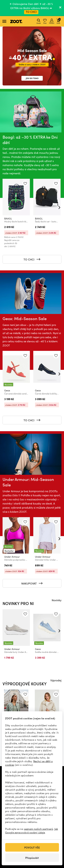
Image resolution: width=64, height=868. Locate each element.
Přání (45, 21)
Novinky (57, 600)
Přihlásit (52, 21)
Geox (7, 390)
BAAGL (8, 218)
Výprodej (56, 680)
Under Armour (12, 557)
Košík (59, 21)
